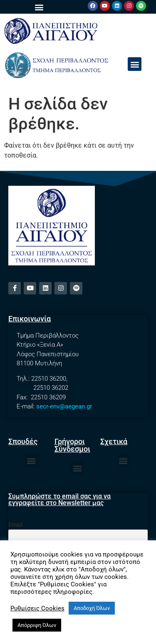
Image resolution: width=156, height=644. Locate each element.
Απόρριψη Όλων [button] (37, 625)
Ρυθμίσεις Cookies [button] (37, 608)
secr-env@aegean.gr (64, 406)
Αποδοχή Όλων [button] (92, 608)
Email (15, 525)
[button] (39, 7)
